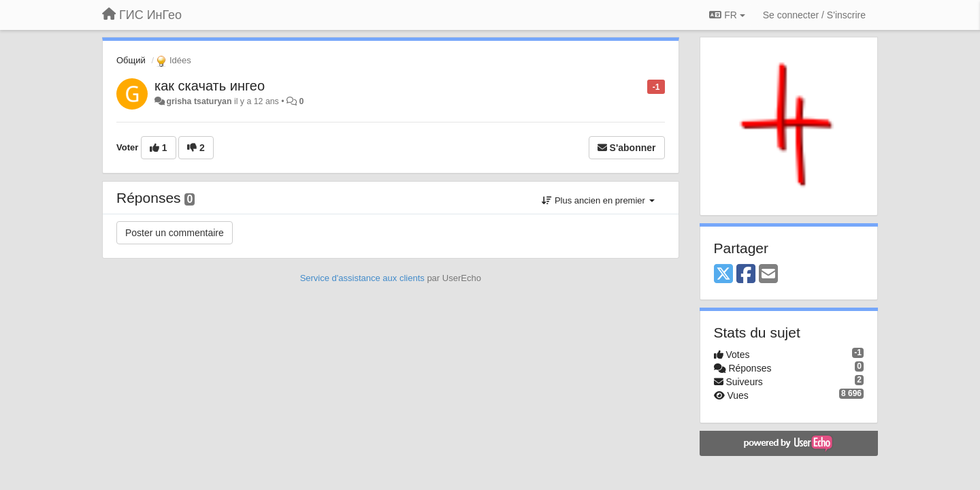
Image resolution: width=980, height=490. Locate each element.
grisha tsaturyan (199, 101)
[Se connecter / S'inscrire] (814, 15)
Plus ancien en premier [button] (598, 200)
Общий (131, 60)
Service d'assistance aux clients (362, 278)
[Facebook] (746, 275)
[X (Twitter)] (723, 275)
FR (727, 15)
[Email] (768, 275)
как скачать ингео (210, 86)
